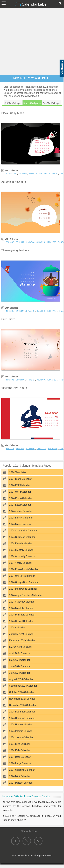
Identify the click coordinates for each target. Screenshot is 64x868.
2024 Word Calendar (20, 492)
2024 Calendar (17, 628)
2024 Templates (18, 472)
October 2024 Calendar (22, 692)
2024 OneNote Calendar (22, 576)
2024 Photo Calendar (21, 498)
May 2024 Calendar (20, 660)
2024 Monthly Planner (21, 608)
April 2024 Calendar (20, 653)
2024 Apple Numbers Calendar (26, 595)
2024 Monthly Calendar (22, 550)
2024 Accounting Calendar (23, 531)
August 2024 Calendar (21, 679)
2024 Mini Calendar (20, 776)
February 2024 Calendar (22, 640)
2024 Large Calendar (20, 763)
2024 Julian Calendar (21, 511)
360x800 (23, 174)
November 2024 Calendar (23, 699)
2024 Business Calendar (22, 537)
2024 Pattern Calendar (21, 783)
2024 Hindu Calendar (21, 725)
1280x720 (51, 242)
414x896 (53, 174)
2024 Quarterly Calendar (22, 556)
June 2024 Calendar (20, 666)
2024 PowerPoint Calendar (24, 569)
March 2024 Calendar (21, 647)
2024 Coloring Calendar (22, 770)
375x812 (33, 174)
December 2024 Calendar (23, 705)
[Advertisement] (32, 41)
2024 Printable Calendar (22, 615)
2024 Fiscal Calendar (21, 543)
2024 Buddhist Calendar (22, 712)
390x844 (43, 174)
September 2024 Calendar (23, 686)
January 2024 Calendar (22, 634)
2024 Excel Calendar (20, 505)
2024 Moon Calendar (20, 524)
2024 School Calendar (21, 621)
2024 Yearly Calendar (21, 563)
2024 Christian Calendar (22, 718)
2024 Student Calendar (22, 602)
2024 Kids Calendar (20, 750)
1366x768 (53, 449)
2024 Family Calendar (21, 518)
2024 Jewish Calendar (21, 737)
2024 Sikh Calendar (20, 744)
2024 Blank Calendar (20, 479)
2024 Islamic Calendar (21, 731)
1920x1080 (11, 174)
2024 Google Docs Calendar (24, 582)
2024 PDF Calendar (20, 485)
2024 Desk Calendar (20, 757)
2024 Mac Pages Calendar (23, 589)
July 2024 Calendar (20, 673)
